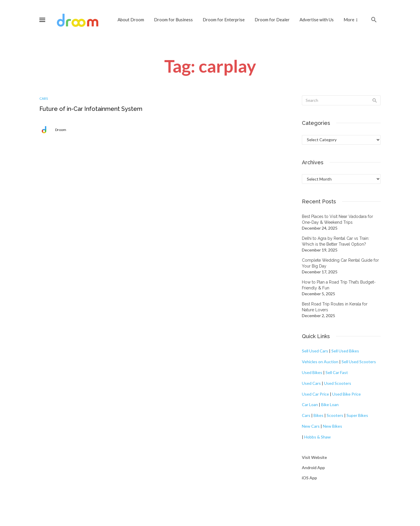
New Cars (311, 426)
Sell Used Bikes (345, 351)
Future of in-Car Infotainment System (91, 109)
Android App (313, 468)
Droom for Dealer (272, 20)
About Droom (131, 20)
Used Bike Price (346, 394)
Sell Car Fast (337, 372)
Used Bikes (312, 372)
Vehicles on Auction (320, 362)
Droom (61, 130)
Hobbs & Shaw (317, 437)
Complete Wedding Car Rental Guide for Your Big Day (340, 263)
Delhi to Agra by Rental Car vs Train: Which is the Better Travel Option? (336, 241)
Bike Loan (330, 404)
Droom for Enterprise (224, 20)
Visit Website (314, 457)
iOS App (309, 478)
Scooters (335, 415)
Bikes (318, 415)
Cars (44, 98)
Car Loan (310, 404)
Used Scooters (338, 383)
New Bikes (332, 426)
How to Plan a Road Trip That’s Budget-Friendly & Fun (339, 285)
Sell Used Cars (315, 351)
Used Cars (311, 383)
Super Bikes (357, 415)
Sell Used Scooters (359, 362)
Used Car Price (315, 394)
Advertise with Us (317, 20)
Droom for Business (173, 20)
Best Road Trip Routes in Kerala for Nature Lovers (335, 307)
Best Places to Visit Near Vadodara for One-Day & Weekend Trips (337, 219)
